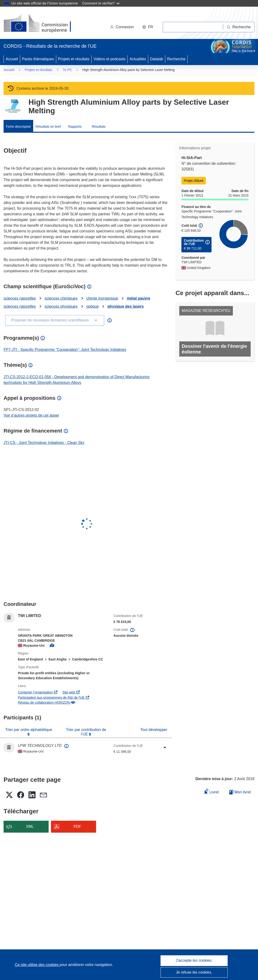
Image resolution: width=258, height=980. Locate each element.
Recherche (176, 59)
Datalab (157, 59)
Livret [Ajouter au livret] (212, 791)
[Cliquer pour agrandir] (165, 748)
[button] (148, 27)
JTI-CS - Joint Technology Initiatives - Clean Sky (44, 443)
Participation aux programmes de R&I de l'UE (54, 697)
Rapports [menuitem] (75, 127)
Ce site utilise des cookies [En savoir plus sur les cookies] (37, 965)
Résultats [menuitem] (99, 127)
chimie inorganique (102, 298)
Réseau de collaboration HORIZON (46, 702)
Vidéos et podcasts (109, 59)
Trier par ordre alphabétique (29, 730)
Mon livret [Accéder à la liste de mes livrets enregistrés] (240, 792)
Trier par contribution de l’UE (86, 732)
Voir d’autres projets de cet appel (31, 415)
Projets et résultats (74, 59)
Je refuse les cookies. (194, 972)
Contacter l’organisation (38, 692)
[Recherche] (239, 27)
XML (30, 827)
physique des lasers (126, 306)
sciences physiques (61, 306)
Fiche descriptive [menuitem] (18, 127)
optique (93, 306)
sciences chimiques (61, 298)
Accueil (12, 59)
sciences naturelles (20, 298)
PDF (77, 827)
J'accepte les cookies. (194, 960)
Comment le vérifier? (101, 3)
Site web (71, 692)
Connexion (122, 27)
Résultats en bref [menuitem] (48, 127)
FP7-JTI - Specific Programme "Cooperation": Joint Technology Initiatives (65, 350)
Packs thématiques (38, 59)
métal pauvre (139, 298)
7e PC (67, 70)
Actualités (138, 59)
